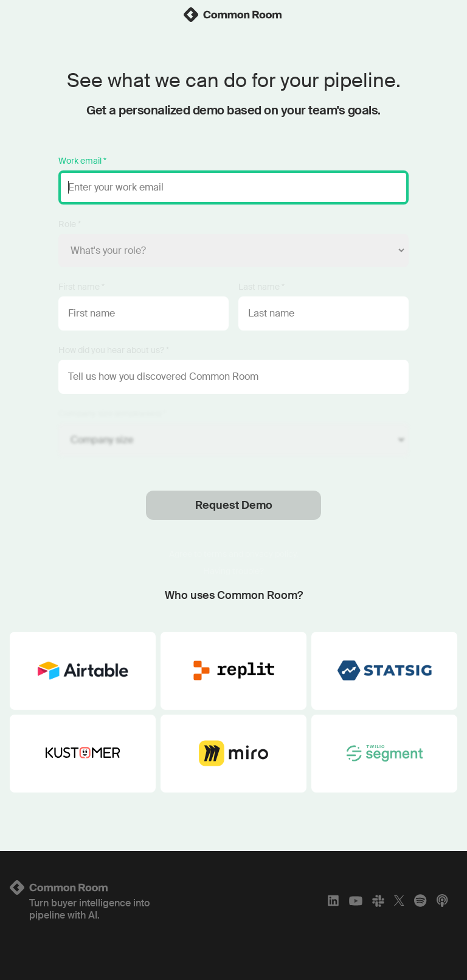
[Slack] (378, 901)
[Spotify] (420, 901)
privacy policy (271, 554)
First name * (81, 287)
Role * (70, 224)
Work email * (82, 161)
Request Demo (234, 505)
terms (215, 554)
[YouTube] (356, 901)
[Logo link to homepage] (84, 887)
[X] (399, 901)
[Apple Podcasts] (442, 901)
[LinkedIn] (333, 901)
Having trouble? (233, 571)
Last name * (261, 287)
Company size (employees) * (112, 413)
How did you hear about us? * (114, 350)
